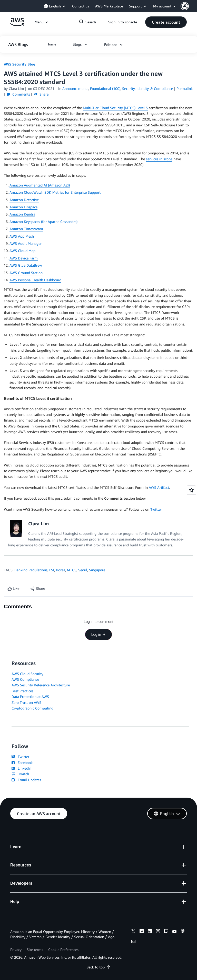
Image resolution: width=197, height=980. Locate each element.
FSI (52, 570)
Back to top (99, 967)
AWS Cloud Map (22, 251)
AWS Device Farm (24, 258)
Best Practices (22, 691)
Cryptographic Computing (32, 708)
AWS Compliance (25, 679)
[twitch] (166, 932)
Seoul (83, 570)
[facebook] (142, 932)
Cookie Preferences (63, 950)
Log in (98, 634)
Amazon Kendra (22, 214)
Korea (61, 570)
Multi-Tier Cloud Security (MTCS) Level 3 (115, 108)
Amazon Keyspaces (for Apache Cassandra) (43, 222)
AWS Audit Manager (26, 243)
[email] (133, 942)
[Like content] (13, 589)
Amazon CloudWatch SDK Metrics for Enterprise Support (55, 192)
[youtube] (174, 932)
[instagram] (158, 932)
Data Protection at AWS (30, 697)
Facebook (22, 763)
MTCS (72, 570)
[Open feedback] (191, 490)
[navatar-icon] (185, 6)
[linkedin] (150, 932)
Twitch (20, 774)
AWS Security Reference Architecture (41, 685)
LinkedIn (21, 768)
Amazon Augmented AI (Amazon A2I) (40, 185)
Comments (18, 94)
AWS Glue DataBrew (26, 265)
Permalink (185, 88)
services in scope (159, 159)
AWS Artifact (159, 487)
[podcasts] (183, 932)
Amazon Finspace (23, 207)
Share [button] (41, 94)
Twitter (156, 509)
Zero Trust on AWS (26, 702)
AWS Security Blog (19, 64)
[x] (133, 932)
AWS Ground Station (26, 273)
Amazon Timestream (26, 229)
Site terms (35, 950)
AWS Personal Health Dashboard (35, 280)
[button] (189, 6)
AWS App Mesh (22, 236)
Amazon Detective (24, 200)
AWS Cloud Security (27, 674)
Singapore (97, 570)
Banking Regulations (31, 570)
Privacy (16, 950)
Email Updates (26, 780)
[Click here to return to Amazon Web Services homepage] (17, 25)
